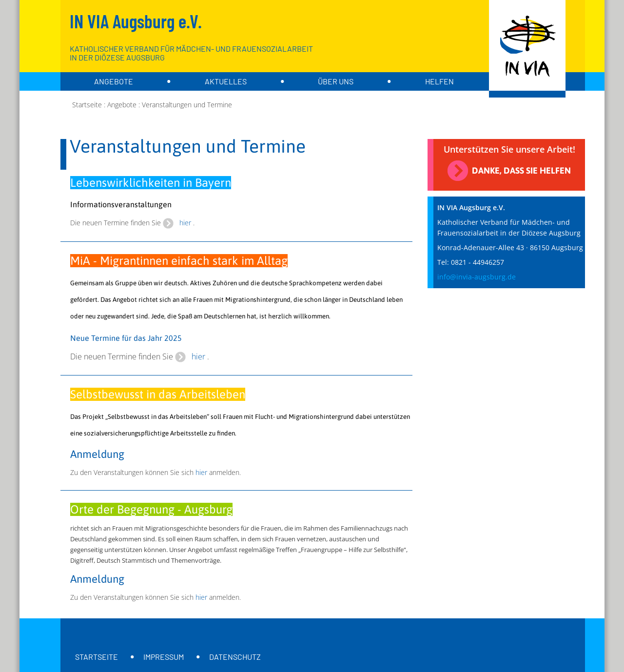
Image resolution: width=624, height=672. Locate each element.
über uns (336, 81)
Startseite (97, 657)
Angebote (114, 81)
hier (185, 223)
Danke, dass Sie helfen (521, 170)
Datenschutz (235, 657)
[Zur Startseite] (527, 49)
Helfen (439, 81)
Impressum (164, 657)
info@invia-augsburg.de (477, 277)
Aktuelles (226, 81)
